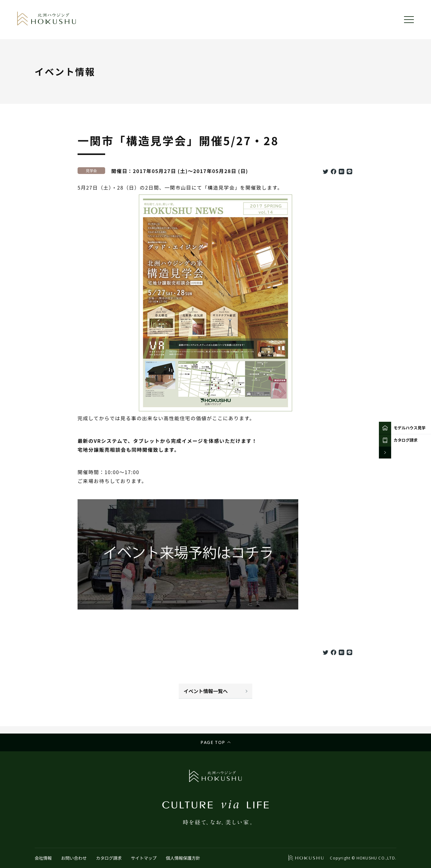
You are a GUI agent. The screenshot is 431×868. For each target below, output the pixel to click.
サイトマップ (144, 858)
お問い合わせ (74, 858)
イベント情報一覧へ (206, 691)
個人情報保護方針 (183, 858)
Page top (213, 742)
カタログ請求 (109, 858)
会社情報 (43, 858)
